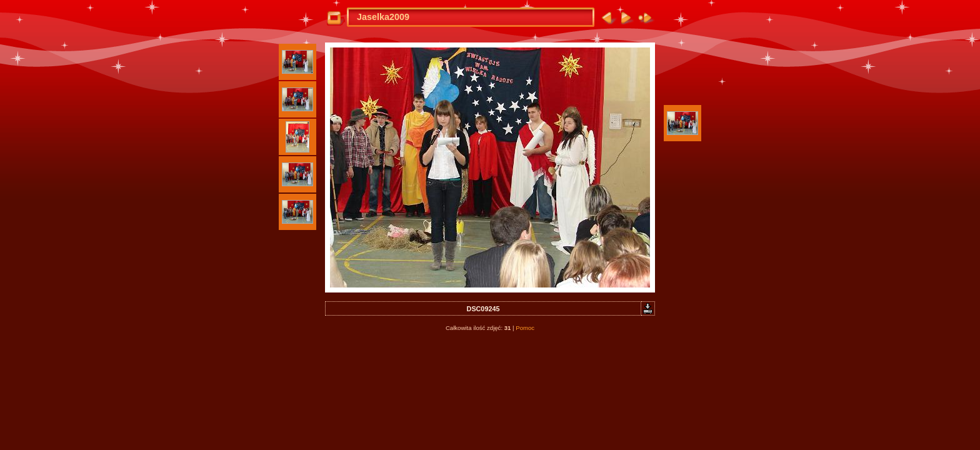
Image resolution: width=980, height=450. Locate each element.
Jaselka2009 (383, 17)
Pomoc (525, 328)
